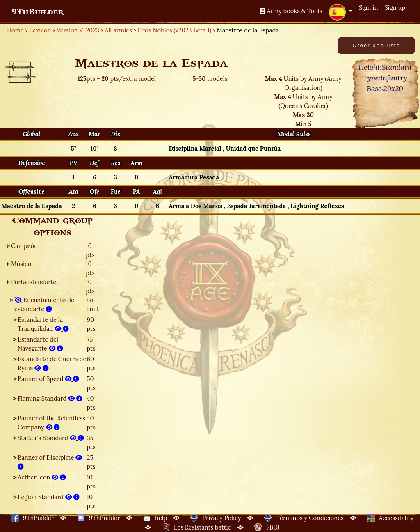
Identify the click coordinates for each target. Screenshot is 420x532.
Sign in (368, 8)
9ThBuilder (38, 12)
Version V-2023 (78, 30)
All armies (118, 30)
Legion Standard (49, 497)
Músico (21, 264)
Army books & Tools (291, 11)
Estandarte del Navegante (40, 344)
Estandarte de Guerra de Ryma (52, 363)
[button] (340, 12)
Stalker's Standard (51, 438)
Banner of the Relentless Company (51, 423)
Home (15, 30)
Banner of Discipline (50, 462)
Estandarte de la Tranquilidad (43, 324)
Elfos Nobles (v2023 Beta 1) (174, 30)
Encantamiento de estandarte (44, 304)
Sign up (395, 8)
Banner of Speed (48, 379)
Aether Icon (42, 477)
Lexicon (40, 30)
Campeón (24, 246)
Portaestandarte (34, 282)
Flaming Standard (50, 398)
